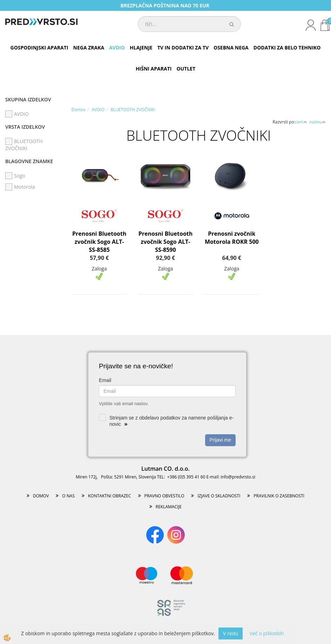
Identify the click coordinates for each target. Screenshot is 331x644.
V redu (231, 633)
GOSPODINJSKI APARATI (39, 48)
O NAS (68, 496)
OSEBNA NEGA (231, 48)
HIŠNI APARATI (154, 69)
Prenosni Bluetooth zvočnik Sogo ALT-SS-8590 (166, 242)
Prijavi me (220, 440)
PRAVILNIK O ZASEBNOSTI (279, 496)
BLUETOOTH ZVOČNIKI (133, 110)
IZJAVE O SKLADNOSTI (219, 496)
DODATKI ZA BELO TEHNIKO (287, 48)
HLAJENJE (141, 48)
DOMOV (41, 496)
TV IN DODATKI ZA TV (183, 48)
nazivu (318, 122)
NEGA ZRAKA (89, 48)
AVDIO (117, 48)
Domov (79, 110)
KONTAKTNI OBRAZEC (110, 496)
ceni (301, 122)
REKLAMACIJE (169, 507)
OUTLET (186, 69)
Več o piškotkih (267, 633)
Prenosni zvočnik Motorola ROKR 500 (232, 238)
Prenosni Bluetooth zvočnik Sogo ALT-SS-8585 (99, 242)
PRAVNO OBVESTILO (164, 496)
